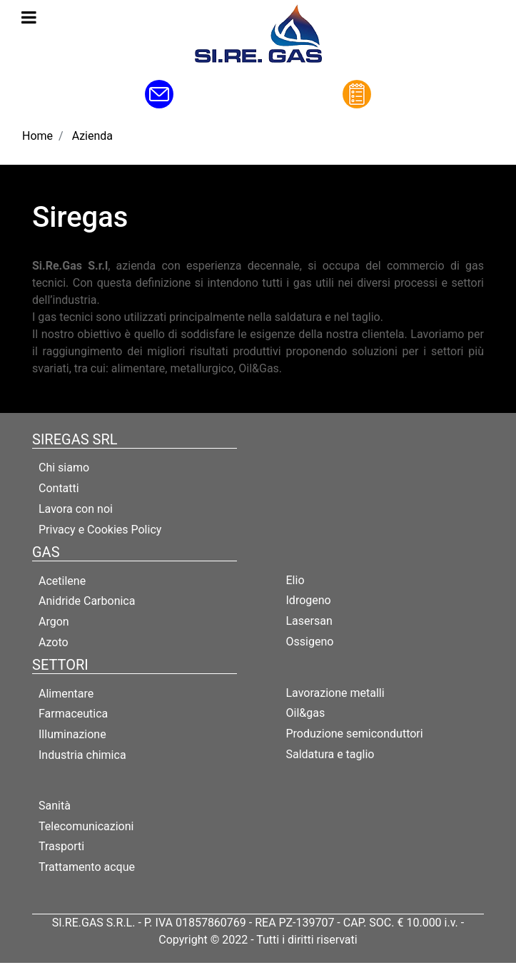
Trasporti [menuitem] (61, 846)
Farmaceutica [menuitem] (73, 714)
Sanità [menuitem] (55, 806)
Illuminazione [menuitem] (72, 734)
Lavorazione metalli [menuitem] (335, 693)
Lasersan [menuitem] (309, 621)
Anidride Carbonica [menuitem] (87, 601)
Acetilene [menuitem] (62, 581)
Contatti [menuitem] (59, 488)
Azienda (92, 136)
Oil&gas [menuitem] (306, 713)
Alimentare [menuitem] (66, 694)
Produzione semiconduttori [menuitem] (355, 734)
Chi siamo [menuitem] (64, 468)
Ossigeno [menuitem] (310, 642)
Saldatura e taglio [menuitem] (330, 754)
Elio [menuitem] (295, 580)
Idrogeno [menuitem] (309, 600)
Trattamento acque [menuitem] (87, 867)
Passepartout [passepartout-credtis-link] (289, 971)
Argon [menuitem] (54, 622)
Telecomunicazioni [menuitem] (86, 826)
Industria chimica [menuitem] (82, 755)
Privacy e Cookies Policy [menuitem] (100, 530)
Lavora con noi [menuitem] (76, 509)
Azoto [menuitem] (54, 642)
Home (37, 136)
